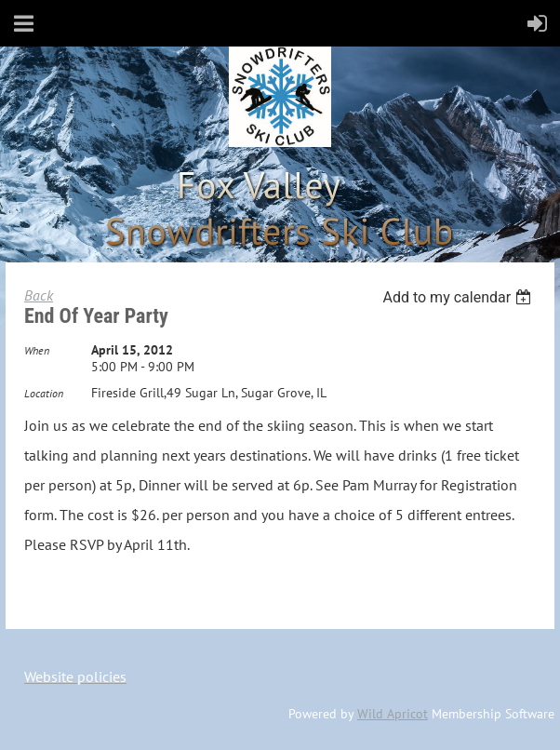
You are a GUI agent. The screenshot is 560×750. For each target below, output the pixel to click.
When (37, 350)
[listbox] (459, 297)
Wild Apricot (393, 714)
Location (44, 393)
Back (39, 295)
